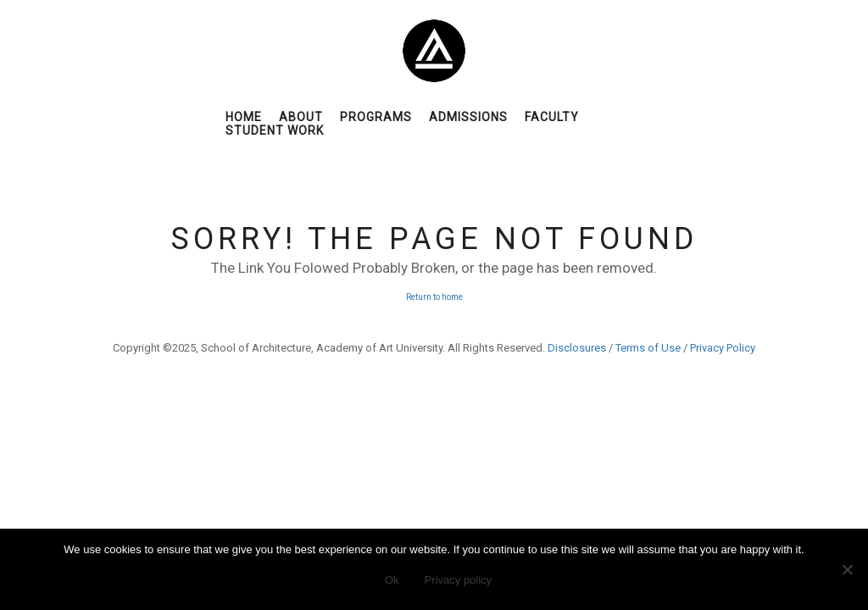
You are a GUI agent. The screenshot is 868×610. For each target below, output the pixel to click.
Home (244, 117)
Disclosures (577, 348)
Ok (392, 580)
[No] (847, 569)
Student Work (275, 130)
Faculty (552, 117)
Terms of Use (648, 348)
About (301, 117)
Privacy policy (458, 580)
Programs (376, 117)
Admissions (468, 117)
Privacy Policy (723, 348)
